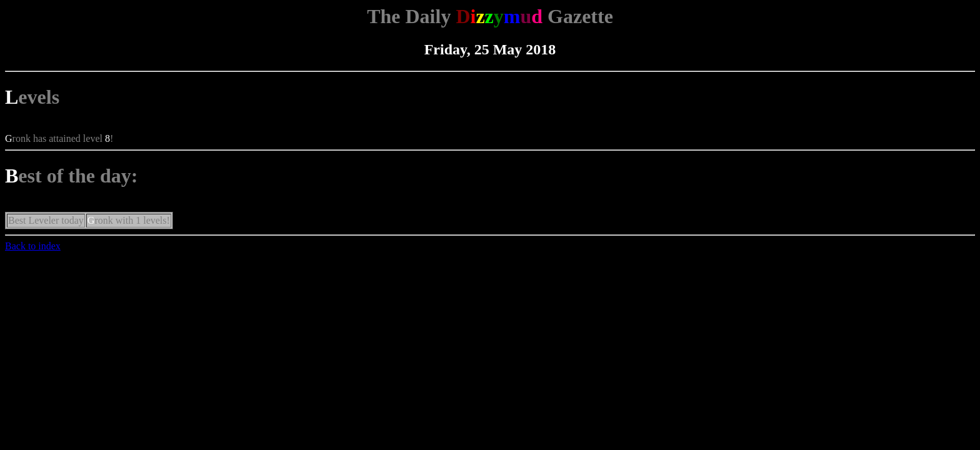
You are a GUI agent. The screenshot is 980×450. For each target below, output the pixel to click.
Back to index (33, 246)
